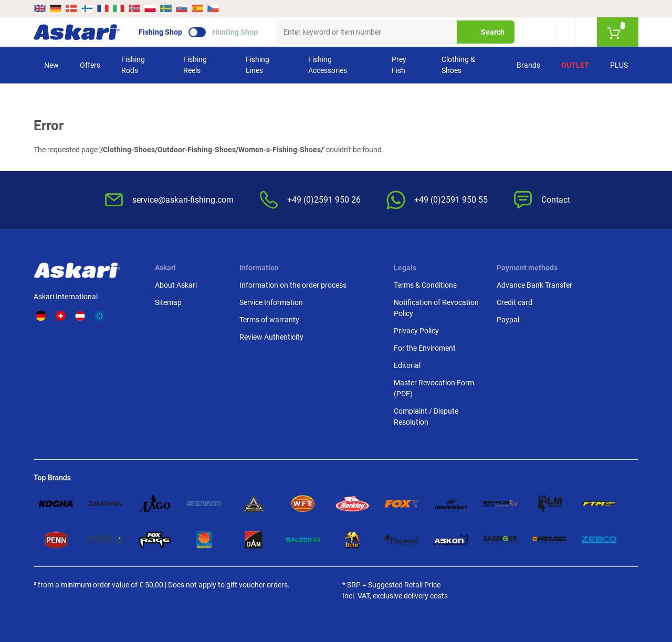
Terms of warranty (269, 320)
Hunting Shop (235, 32)
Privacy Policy (416, 331)
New (51, 65)
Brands (528, 65)
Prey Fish (399, 65)
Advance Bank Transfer (534, 285)
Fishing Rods (133, 65)
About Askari (176, 285)
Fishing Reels (195, 65)
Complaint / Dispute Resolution (426, 417)
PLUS (619, 65)
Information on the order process (293, 285)
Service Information (271, 302)
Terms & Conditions (425, 285)
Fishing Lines (258, 65)
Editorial (407, 365)
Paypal (508, 320)
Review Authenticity (271, 337)
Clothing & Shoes (458, 65)
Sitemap (168, 302)
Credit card (514, 302)
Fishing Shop (160, 32)
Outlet (575, 65)
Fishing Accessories (328, 65)
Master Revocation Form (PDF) (434, 388)
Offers (90, 65)
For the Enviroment (425, 348)
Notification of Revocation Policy (436, 308)
